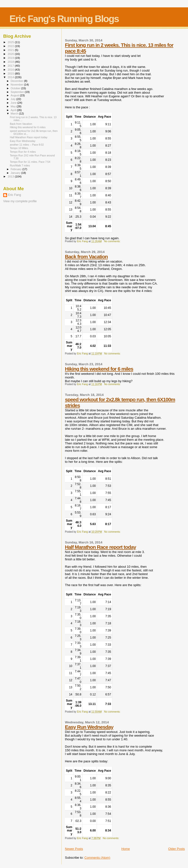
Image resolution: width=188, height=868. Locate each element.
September (18, 92)
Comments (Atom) (97, 858)
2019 (11, 58)
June (14, 103)
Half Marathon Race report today (100, 547)
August (15, 95)
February (17, 169)
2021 (11, 50)
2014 (11, 77)
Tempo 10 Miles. (19, 148)
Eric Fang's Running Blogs (64, 19)
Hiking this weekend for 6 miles (99, 369)
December (17, 81)
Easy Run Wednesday (89, 727)
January (16, 173)
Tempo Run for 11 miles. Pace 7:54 (30, 162)
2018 (11, 62)
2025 (11, 42)
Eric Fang (15, 195)
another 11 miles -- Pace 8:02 (27, 145)
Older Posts (176, 849)
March (15, 113)
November (17, 85)
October (16, 88)
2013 (11, 176)
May (14, 106)
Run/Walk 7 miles (20, 165)
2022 (11, 46)
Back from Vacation (86, 257)
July (14, 99)
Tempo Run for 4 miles (23, 152)
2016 (11, 69)
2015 (11, 73)
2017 (11, 66)
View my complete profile (20, 201)
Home (126, 849)
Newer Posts (74, 849)
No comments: (113, 241)
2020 (11, 54)
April (14, 110)
